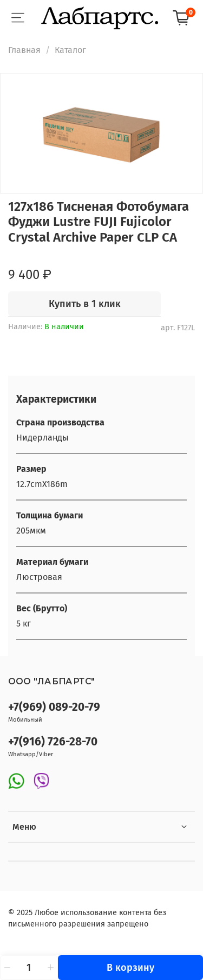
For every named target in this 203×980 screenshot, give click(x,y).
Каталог (70, 50)
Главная (24, 50)
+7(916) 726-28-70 (53, 742)
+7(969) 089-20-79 (54, 707)
